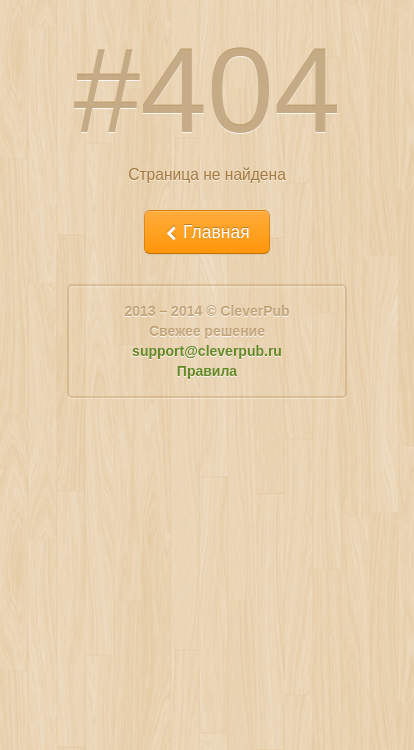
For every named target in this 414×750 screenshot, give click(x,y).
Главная (206, 232)
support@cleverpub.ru (207, 351)
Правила (207, 371)
